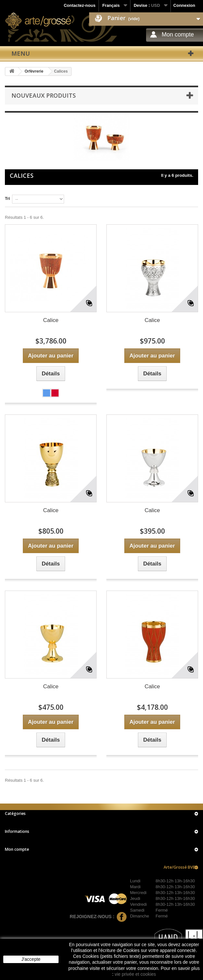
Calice (51, 320)
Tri (7, 198)
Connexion (184, 5)
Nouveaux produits (44, 95)
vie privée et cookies (135, 974)
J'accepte (31, 959)
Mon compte (178, 35)
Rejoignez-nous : (98, 917)
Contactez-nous (80, 5)
